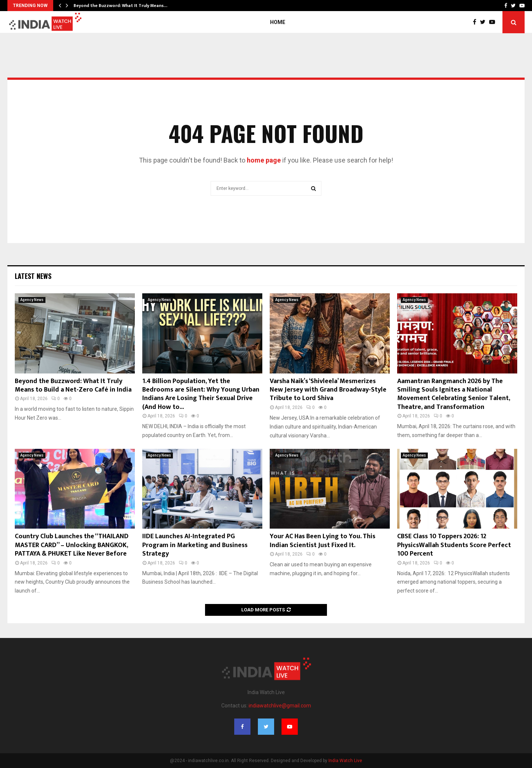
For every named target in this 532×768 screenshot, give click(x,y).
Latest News (33, 276)
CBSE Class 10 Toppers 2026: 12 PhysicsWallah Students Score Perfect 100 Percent (454, 545)
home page (264, 160)
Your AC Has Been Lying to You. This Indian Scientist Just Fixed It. (323, 541)
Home (278, 22)
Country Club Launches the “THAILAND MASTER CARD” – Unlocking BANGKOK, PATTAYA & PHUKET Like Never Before (72, 545)
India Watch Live (345, 761)
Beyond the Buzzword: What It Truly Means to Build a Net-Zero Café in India (73, 385)
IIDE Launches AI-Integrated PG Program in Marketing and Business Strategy (195, 545)
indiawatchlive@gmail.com (280, 706)
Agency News (32, 300)
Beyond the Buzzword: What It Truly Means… (120, 6)
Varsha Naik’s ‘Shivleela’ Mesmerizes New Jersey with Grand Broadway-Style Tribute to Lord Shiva (328, 390)
